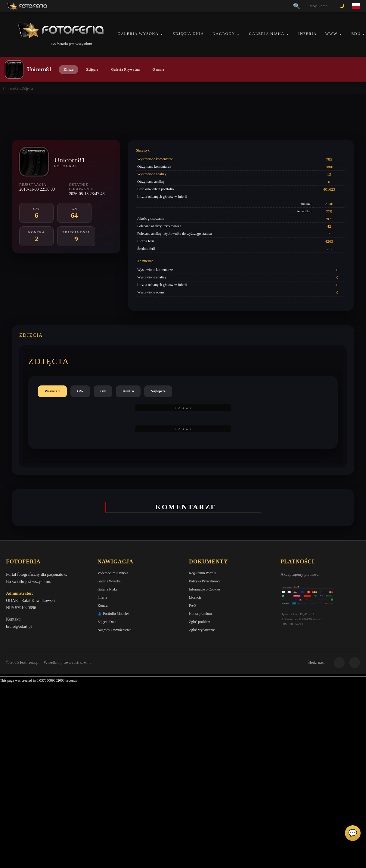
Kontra (128, 391)
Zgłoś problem (200, 622)
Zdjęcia (92, 69)
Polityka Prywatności (204, 581)
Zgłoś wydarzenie (202, 630)
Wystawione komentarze (155, 159)
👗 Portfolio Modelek (113, 614)
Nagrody (224, 34)
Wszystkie (52, 391)
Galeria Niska (267, 34)
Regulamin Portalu (203, 573)
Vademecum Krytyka (113, 573)
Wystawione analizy (152, 174)
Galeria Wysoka (138, 34)
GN (103, 391)
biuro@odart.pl (19, 626)
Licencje (195, 597)
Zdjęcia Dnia (188, 34)
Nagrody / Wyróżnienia (114, 630)
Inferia (307, 34)
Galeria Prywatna (126, 69)
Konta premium (200, 614)
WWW (331, 34)
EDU (356, 34)
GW (80, 391)
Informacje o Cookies (205, 589)
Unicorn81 (11, 89)
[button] (162, 34)
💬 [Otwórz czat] (353, 833)
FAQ (192, 606)
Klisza (68, 69)
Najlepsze (158, 391)
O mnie (158, 69)
